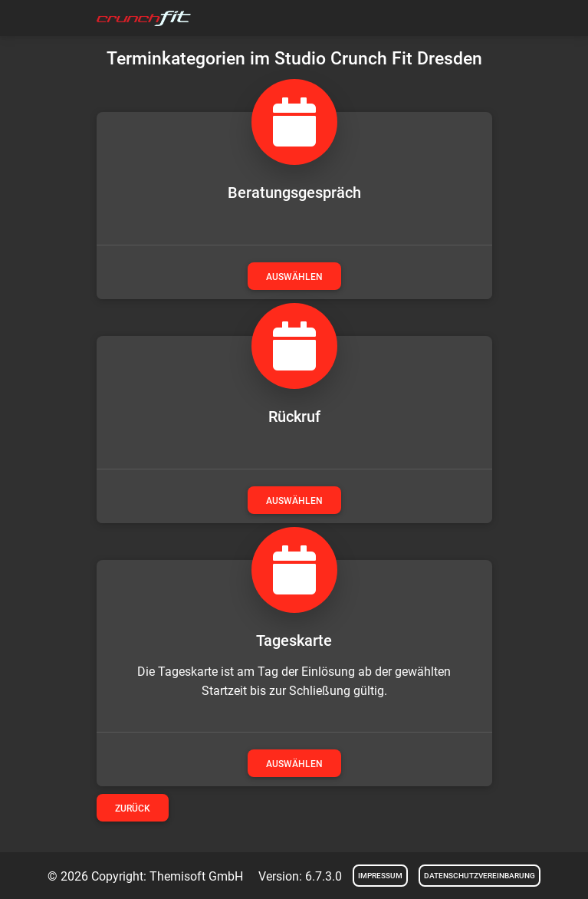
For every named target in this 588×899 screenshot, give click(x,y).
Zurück (133, 808)
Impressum (380, 876)
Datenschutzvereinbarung (480, 876)
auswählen (294, 277)
